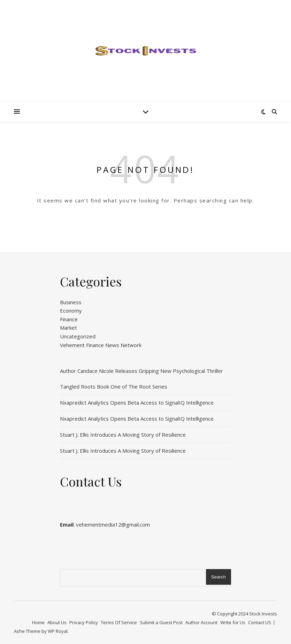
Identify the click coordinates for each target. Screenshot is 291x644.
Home (38, 622)
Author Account (201, 622)
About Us (57, 622)
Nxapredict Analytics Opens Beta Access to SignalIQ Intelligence (137, 402)
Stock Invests (263, 614)
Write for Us (233, 622)
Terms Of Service (119, 622)
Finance (69, 319)
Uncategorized (78, 336)
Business (71, 302)
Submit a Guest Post (161, 622)
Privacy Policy (84, 622)
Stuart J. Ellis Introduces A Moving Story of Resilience (123, 435)
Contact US (260, 622)
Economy (71, 310)
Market (68, 328)
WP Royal (58, 631)
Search (219, 577)
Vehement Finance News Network (101, 345)
